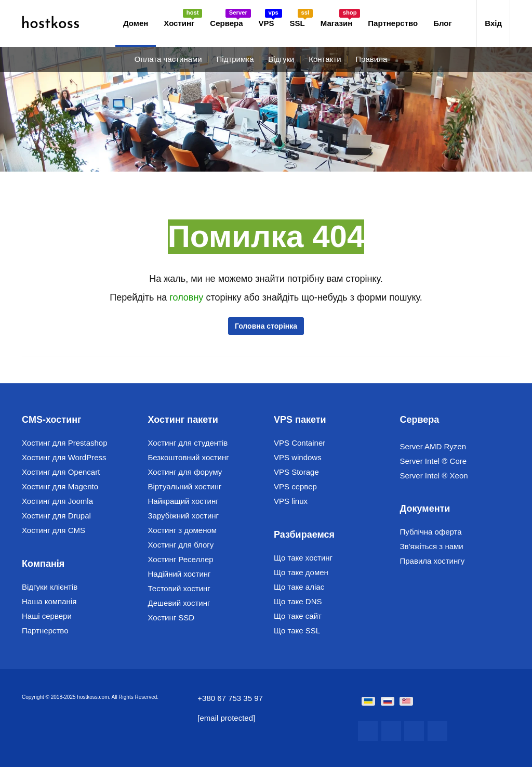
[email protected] (226, 718)
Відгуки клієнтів (50, 587)
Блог (443, 23)
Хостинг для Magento (60, 486)
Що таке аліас (299, 587)
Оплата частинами (168, 59)
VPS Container (300, 443)
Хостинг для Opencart (61, 472)
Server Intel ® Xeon (434, 476)
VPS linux (291, 501)
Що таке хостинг (303, 558)
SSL (301, 18)
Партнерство (393, 23)
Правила (371, 59)
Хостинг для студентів (188, 443)
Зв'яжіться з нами (432, 546)
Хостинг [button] (183, 18)
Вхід (493, 23)
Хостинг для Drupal (56, 516)
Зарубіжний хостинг (184, 516)
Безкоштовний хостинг (189, 457)
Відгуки (281, 59)
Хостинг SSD (171, 617)
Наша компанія (49, 601)
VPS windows (298, 457)
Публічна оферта (431, 532)
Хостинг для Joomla (57, 501)
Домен (136, 23)
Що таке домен (301, 572)
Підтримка (235, 59)
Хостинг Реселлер (181, 559)
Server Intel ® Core (434, 461)
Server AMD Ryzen (433, 446)
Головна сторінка (266, 326)
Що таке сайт (298, 616)
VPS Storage (296, 472)
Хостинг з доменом (183, 530)
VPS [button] (270, 18)
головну (188, 297)
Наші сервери (47, 616)
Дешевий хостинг (179, 603)
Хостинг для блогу (181, 545)
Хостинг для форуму (185, 472)
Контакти (325, 59)
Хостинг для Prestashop (65, 443)
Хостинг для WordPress (64, 457)
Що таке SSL (297, 630)
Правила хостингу (433, 561)
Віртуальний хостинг (185, 486)
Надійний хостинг (179, 574)
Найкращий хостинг (183, 501)
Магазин (341, 18)
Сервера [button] (230, 18)
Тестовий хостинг (179, 588)
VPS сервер (295, 486)
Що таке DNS (298, 601)
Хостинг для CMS (54, 530)
